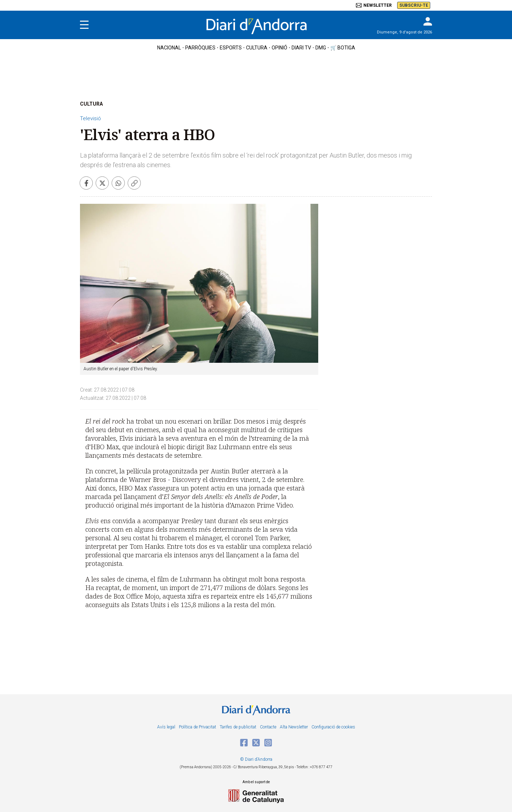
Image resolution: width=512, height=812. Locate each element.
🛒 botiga (343, 48)
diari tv (301, 48)
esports (231, 48)
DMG (321, 48)
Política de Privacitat (198, 727)
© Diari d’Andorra (256, 759)
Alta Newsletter (294, 727)
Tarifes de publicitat (238, 727)
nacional (169, 48)
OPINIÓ (279, 48)
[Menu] (84, 25)
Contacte (268, 727)
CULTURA (91, 104)
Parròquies (200, 48)
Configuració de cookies (333, 727)
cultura (257, 48)
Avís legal (166, 727)
